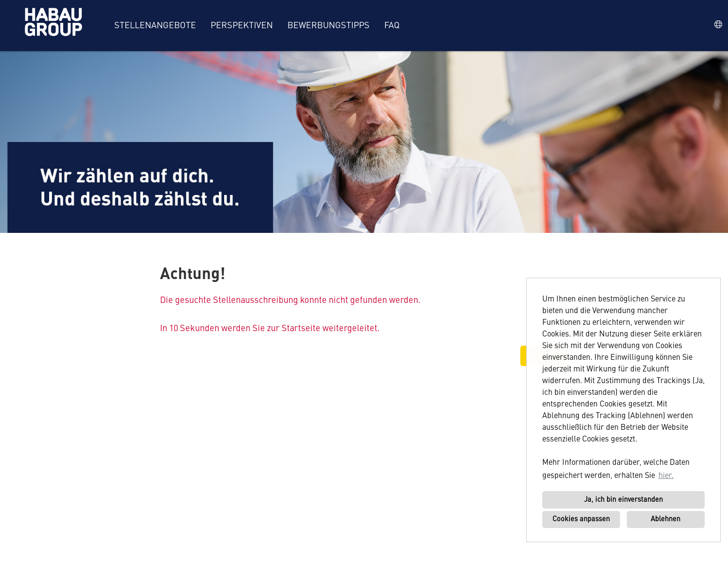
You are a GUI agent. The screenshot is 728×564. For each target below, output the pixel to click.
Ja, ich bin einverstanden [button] (623, 500)
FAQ (392, 26)
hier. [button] (666, 476)
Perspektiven (242, 26)
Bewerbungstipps (328, 26)
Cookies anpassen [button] (581, 519)
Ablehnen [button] (666, 519)
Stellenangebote (155, 26)
